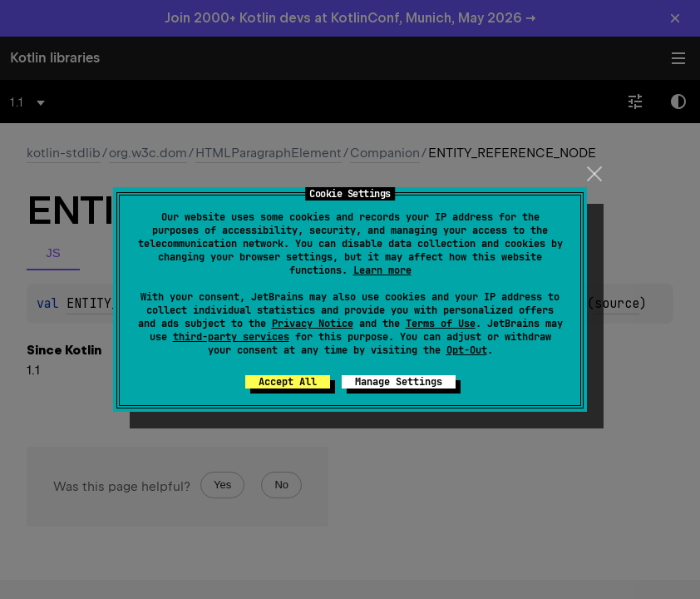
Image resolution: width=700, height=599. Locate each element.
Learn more (382, 270)
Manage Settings (399, 382)
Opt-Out (467, 350)
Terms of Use (441, 324)
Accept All (288, 382)
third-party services (231, 337)
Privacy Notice (313, 324)
